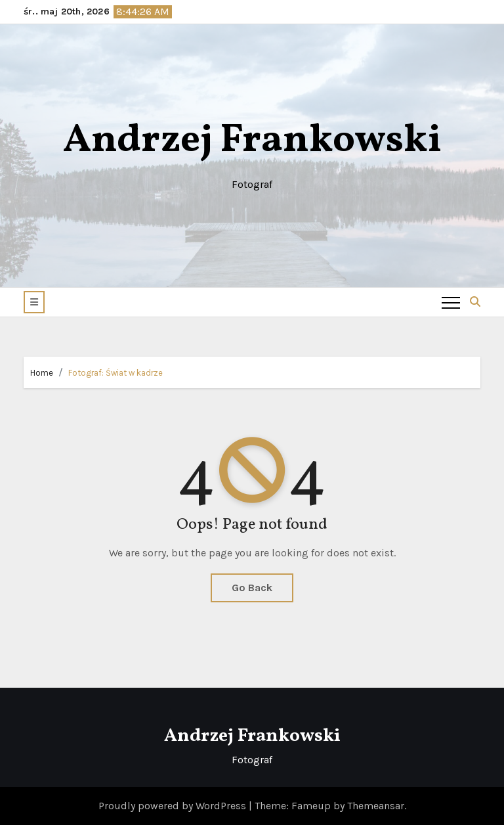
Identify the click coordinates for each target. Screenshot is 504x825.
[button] (34, 302)
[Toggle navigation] (451, 302)
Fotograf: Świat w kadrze (115, 373)
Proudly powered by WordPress (174, 806)
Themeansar (376, 806)
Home (42, 373)
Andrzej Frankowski (252, 141)
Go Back (252, 588)
